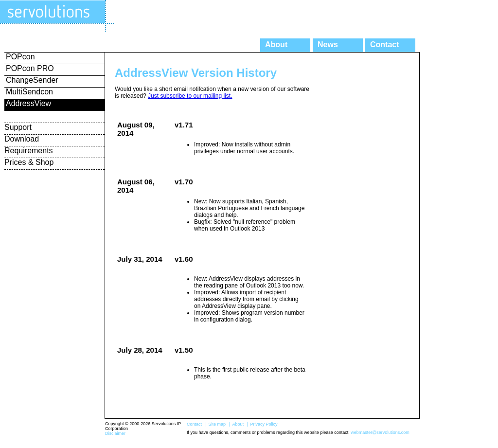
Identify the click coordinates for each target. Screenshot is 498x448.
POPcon (20, 57)
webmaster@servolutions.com (380, 432)
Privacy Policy (264, 424)
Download (22, 139)
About (276, 45)
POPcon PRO (30, 68)
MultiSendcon (29, 92)
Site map (217, 424)
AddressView (28, 103)
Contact (385, 45)
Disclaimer (115, 433)
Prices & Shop (29, 162)
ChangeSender (32, 80)
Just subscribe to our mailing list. (190, 96)
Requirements (29, 151)
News (328, 45)
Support (18, 127)
